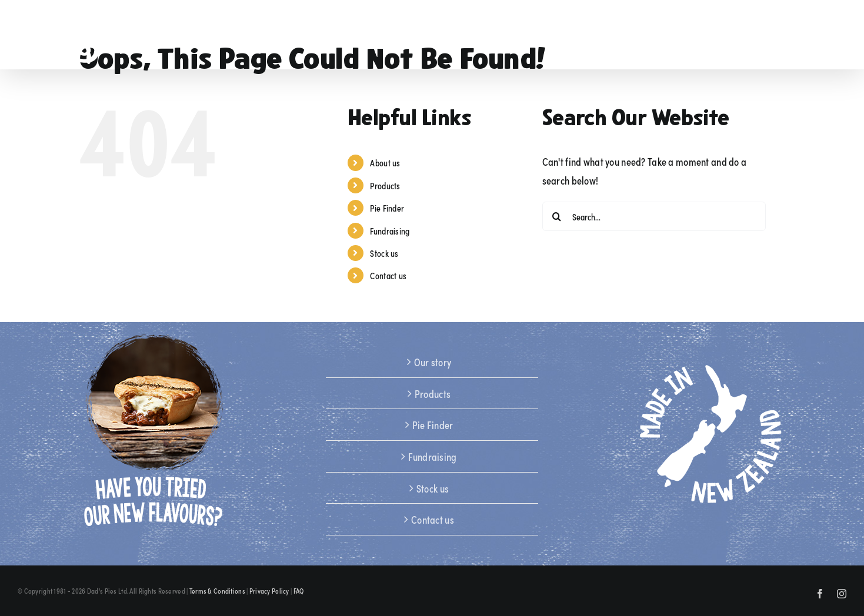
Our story (433, 361)
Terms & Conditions (217, 591)
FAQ (299, 591)
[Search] (557, 216)
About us (385, 163)
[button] (826, 34)
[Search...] (654, 216)
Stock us (384, 253)
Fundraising (390, 231)
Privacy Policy (269, 591)
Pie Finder (387, 208)
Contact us (388, 275)
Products (385, 185)
